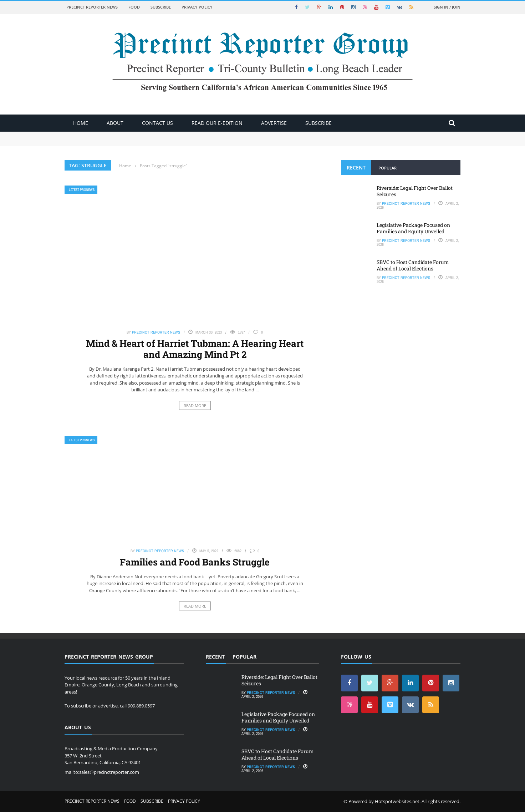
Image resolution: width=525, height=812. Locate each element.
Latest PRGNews (82, 190)
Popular (388, 168)
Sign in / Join (447, 7)
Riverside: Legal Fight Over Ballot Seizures (415, 191)
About (115, 123)
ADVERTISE (274, 123)
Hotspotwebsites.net (397, 801)
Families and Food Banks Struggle (195, 562)
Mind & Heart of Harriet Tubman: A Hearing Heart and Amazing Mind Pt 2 (195, 349)
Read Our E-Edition (217, 123)
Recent (356, 168)
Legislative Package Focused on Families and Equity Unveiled (413, 228)
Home (81, 123)
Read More (195, 405)
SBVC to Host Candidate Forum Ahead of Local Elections (413, 265)
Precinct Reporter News (92, 7)
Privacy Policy (197, 7)
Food (134, 7)
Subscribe (161, 7)
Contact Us (157, 123)
